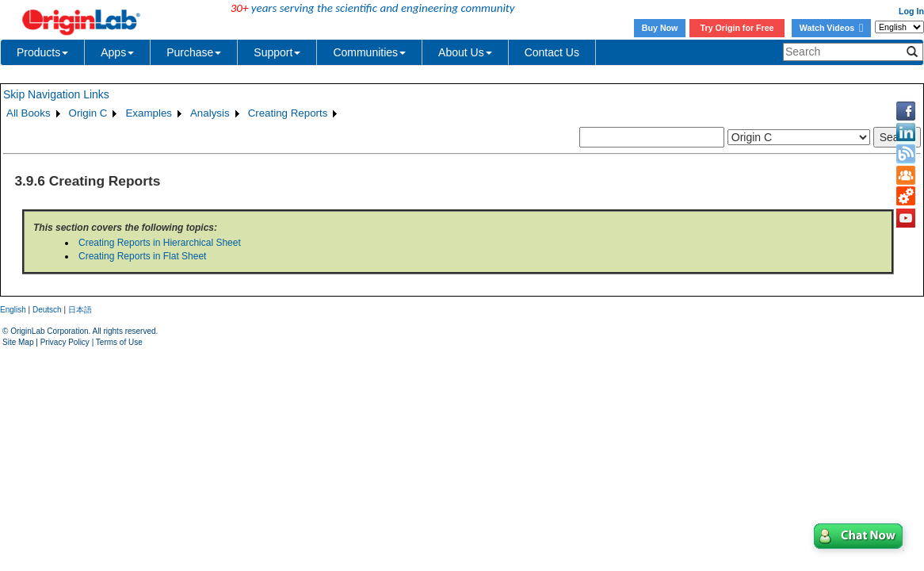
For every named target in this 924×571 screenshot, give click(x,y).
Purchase (194, 52)
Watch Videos (831, 28)
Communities (369, 52)
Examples (149, 113)
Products (42, 52)
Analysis (210, 113)
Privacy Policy (65, 342)
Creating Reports (288, 113)
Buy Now (660, 28)
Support (277, 52)
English (13, 310)
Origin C (88, 113)
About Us (465, 52)
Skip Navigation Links (56, 94)
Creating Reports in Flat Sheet (142, 256)
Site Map (18, 342)
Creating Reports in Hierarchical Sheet (160, 243)
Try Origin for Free (737, 28)
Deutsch (47, 310)
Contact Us (552, 52)
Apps (117, 52)
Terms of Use (119, 342)
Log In (911, 11)
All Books (29, 113)
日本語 (80, 310)
